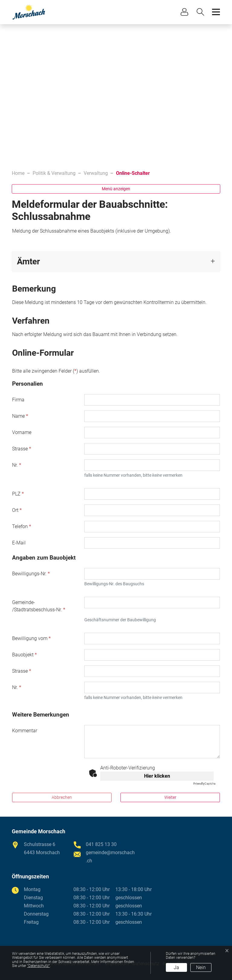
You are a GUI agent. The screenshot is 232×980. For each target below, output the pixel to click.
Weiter (170, 797)
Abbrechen (62, 797)
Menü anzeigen (116, 189)
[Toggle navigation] (215, 12)
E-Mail (19, 543)
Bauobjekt (24, 655)
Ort (17, 510)
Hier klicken (157, 776)
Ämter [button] (28, 261)
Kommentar (25, 731)
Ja (176, 967)
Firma (18, 400)
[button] (202, 12)
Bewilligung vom (31, 638)
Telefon (22, 526)
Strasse (22, 449)
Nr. (17, 465)
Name (20, 416)
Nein (201, 967)
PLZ (18, 494)
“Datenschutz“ (39, 966)
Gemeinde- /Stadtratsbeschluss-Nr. (39, 606)
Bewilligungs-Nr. (31, 574)
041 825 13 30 (101, 844)
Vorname (22, 432)
